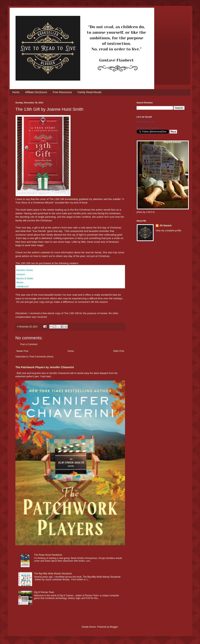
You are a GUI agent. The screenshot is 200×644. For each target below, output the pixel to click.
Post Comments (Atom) (41, 357)
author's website (41, 252)
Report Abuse (172, 142)
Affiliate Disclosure (36, 92)
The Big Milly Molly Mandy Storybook (53, 574)
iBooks (20, 283)
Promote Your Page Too (148, 128)
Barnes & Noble (25, 279)
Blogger (114, 627)
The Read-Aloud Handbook (48, 555)
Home (16, 92)
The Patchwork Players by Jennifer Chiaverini (45, 367)
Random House (25, 270)
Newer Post (22, 351)
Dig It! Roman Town (44, 592)
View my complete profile (168, 231)
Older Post (119, 351)
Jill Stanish (165, 226)
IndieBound (22, 287)
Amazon (21, 274)
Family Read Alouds (90, 92)
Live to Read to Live (146, 122)
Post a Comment (29, 344)
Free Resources (62, 92)
